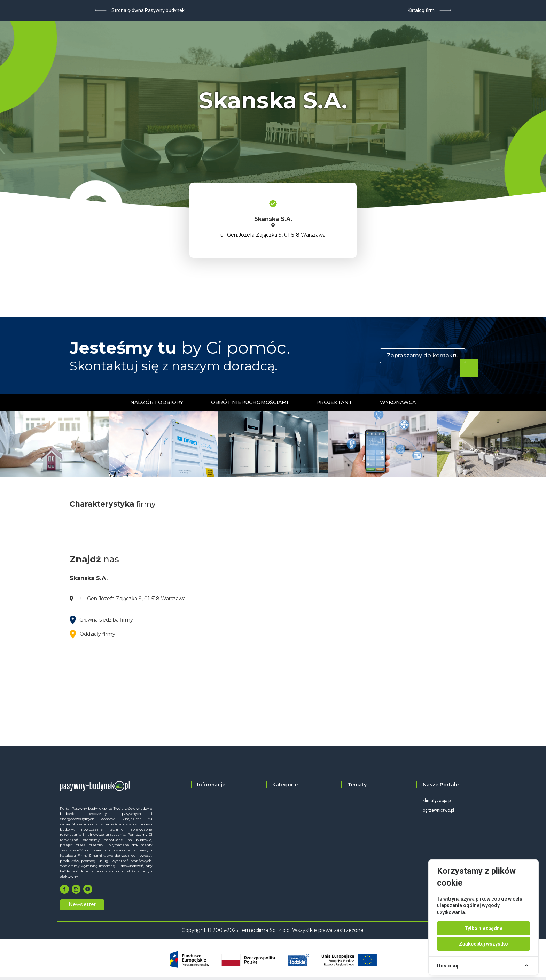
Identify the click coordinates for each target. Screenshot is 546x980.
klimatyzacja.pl (437, 801)
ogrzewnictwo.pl (438, 810)
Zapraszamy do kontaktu (423, 356)
